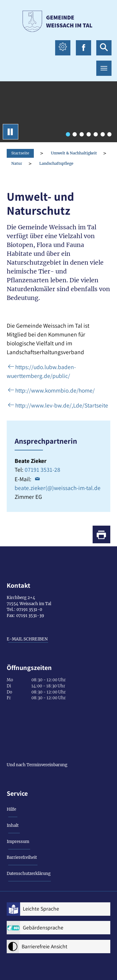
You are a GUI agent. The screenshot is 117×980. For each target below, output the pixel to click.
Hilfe (11, 809)
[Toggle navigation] (104, 68)
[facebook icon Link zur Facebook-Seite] (83, 48)
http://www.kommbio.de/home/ (55, 390)
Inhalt (13, 825)
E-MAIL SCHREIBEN (27, 639)
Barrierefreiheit (22, 857)
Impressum (18, 842)
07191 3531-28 (43, 470)
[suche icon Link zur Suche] (104, 48)
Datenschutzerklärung (29, 874)
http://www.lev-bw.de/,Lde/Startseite (62, 405)
